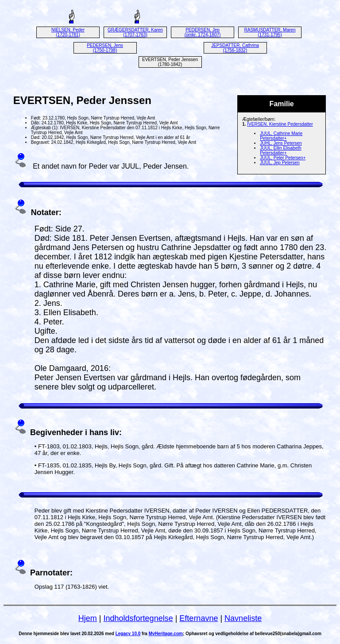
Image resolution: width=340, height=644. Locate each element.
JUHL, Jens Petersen (281, 143)
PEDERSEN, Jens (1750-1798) (105, 48)
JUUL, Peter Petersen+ (283, 158)
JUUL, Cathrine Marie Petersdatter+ (281, 136)
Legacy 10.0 (128, 634)
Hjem (88, 618)
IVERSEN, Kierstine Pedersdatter (280, 124)
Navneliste (243, 618)
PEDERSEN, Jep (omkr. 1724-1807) (203, 32)
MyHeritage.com (166, 634)
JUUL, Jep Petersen (280, 163)
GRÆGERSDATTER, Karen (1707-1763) (135, 32)
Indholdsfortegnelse (138, 618)
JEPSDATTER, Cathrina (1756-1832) (235, 48)
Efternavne (199, 618)
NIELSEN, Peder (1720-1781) (68, 32)
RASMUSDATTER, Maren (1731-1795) (270, 32)
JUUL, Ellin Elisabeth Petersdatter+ (280, 150)
